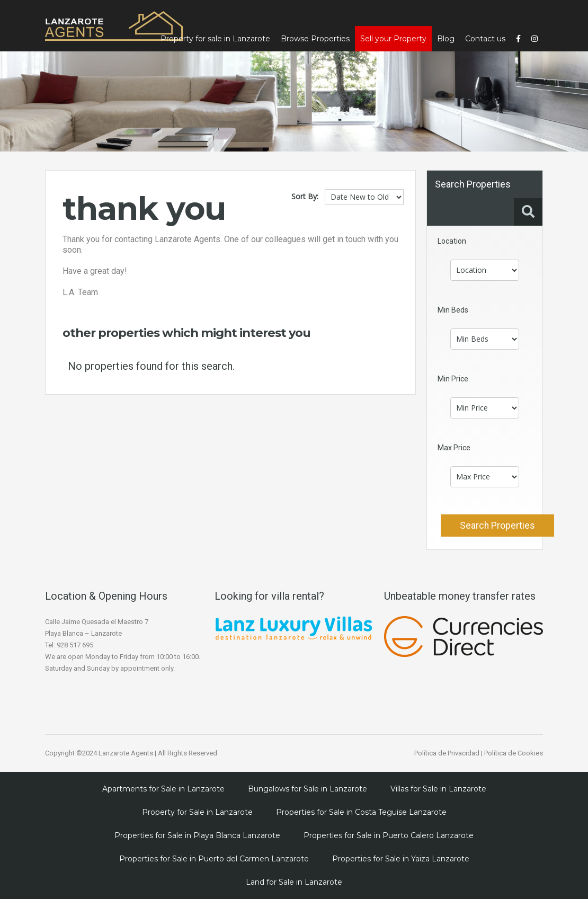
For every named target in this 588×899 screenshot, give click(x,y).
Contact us (485, 39)
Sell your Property (393, 39)
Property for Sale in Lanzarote (197, 812)
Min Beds (453, 310)
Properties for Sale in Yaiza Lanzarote (401, 859)
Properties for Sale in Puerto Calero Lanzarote (389, 835)
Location (452, 241)
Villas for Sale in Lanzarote (438, 789)
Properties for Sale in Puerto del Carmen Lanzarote (214, 859)
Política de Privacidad (447, 753)
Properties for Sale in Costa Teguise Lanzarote (361, 812)
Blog (446, 39)
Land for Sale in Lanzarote (294, 882)
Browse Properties (315, 39)
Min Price (453, 379)
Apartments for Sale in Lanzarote (163, 789)
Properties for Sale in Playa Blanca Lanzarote (197, 835)
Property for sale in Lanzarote (215, 39)
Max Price (454, 448)
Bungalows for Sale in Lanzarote (308, 789)
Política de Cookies (514, 753)
